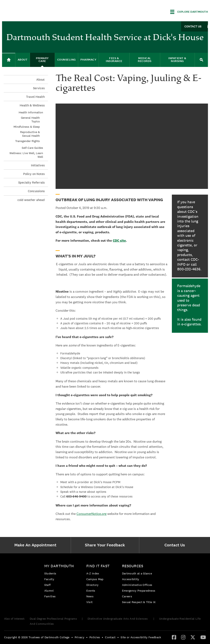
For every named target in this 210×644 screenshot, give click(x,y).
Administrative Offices (137, 585)
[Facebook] (174, 637)
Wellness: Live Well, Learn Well (26, 155)
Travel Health (35, 97)
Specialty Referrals (31, 182)
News (90, 596)
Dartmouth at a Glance (137, 573)
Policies (95, 637)
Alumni (49, 591)
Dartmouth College (34, 11)
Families (50, 596)
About (41, 80)
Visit (90, 602)
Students (50, 573)
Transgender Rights (27, 141)
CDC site (119, 241)
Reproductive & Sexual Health (30, 134)
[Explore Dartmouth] (189, 12)
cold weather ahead (31, 200)
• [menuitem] (72, 637)
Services (39, 88)
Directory (92, 585)
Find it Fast (98, 566)
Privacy (79, 637)
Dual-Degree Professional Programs (53, 619)
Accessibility (131, 579)
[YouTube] (203, 637)
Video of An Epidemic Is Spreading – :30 (132, 146)
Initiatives (38, 165)
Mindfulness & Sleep (27, 127)
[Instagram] (183, 637)
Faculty (49, 579)
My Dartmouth (59, 566)
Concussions (36, 191)
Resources (133, 566)
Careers (127, 596)
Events (91, 591)
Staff (48, 585)
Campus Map (95, 579)
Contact (110, 637)
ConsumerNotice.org (91, 514)
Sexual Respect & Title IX (139, 602)
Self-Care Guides (32, 148)
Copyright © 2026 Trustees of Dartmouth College (37, 637)
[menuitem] (36, 545)
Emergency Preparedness (139, 591)
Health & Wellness (32, 105)
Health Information (31, 112)
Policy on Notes (34, 174)
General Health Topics (30, 120)
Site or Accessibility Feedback (141, 637)
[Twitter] (193, 637)
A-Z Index (93, 573)
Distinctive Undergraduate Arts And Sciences (118, 619)
